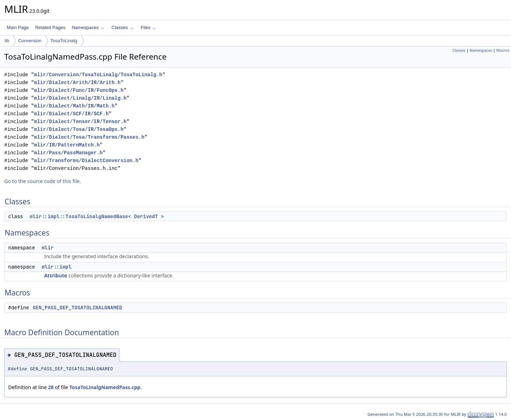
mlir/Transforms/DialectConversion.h (86, 161)
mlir (48, 248)
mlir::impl (56, 267)
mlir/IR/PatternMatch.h (67, 145)
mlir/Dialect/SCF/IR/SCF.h (71, 114)
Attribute (56, 275)
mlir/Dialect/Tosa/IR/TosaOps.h (79, 129)
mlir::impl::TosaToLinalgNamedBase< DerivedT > (97, 216)
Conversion (30, 41)
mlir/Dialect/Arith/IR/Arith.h (77, 82)
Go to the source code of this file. (43, 181)
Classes (122, 27)
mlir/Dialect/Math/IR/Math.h (74, 106)
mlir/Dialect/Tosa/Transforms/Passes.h (89, 137)
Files (149, 27)
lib (7, 41)
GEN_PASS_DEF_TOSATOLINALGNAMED (77, 308)
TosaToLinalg (64, 41)
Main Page (18, 27)
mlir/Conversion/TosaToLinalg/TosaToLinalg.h (98, 75)
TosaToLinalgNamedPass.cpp (105, 387)
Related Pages (50, 27)
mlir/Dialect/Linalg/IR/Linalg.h (80, 98)
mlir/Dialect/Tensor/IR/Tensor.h (80, 121)
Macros (503, 50)
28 (51, 387)
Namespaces (88, 27)
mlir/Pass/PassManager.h (68, 153)
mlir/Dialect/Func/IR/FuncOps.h (79, 90)
